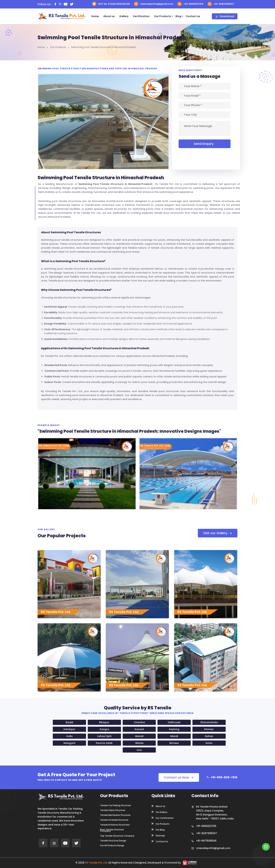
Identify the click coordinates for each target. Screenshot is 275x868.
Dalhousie (174, 722)
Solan (209, 743)
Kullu (69, 736)
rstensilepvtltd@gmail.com (154, 4)
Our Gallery (159, 812)
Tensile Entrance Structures (115, 825)
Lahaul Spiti (104, 736)
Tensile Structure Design (113, 841)
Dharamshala (209, 722)
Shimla (139, 743)
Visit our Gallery (218, 533)
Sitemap (158, 835)
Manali (139, 736)
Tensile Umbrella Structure (114, 820)
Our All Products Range (112, 846)
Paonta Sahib (104, 743)
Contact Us (160, 841)
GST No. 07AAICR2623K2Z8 (111, 4)
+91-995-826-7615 (222, 777)
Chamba (139, 722)
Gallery (124, 16)
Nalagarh (69, 743)
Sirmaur (174, 743)
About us (109, 16)
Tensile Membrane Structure (115, 815)
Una (139, 750)
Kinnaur (209, 729)
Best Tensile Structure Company (112, 830)
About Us (158, 806)
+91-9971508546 (206, 841)
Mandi (174, 736)
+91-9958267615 (190, 4)
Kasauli (139, 729)
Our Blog (158, 829)
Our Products (163, 16)
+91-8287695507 (221, 4)
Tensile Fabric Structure (113, 810)
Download (225, 16)
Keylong (174, 729)
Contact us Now (179, 777)
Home (95, 16)
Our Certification (163, 818)
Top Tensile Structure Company (117, 836)
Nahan (209, 736)
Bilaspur (104, 722)
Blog (178, 16)
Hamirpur (69, 729)
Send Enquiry (205, 144)
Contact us (193, 16)
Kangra (104, 729)
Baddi (69, 722)
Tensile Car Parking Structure (115, 805)
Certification (141, 16)
